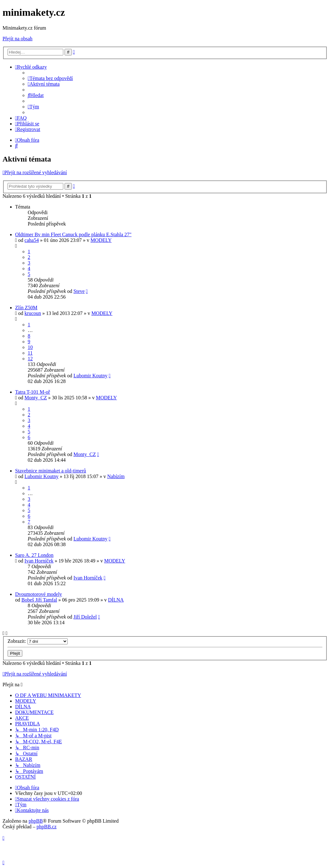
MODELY (101, 240)
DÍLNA (116, 600)
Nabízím (116, 476)
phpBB (36, 821)
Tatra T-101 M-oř (33, 392)
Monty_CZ (36, 398)
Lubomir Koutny (90, 376)
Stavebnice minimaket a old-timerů (51, 471)
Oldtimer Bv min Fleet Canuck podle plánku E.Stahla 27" (73, 234)
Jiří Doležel (85, 617)
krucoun (33, 313)
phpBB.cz (47, 827)
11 (30, 353)
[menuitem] (50, 78)
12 (30, 359)
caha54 (32, 240)
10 (30, 347)
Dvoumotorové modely (39, 594)
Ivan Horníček (39, 561)
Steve (79, 291)
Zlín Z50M (26, 308)
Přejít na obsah (17, 39)
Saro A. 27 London (34, 555)
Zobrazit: (38, 641)
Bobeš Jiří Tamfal (39, 600)
